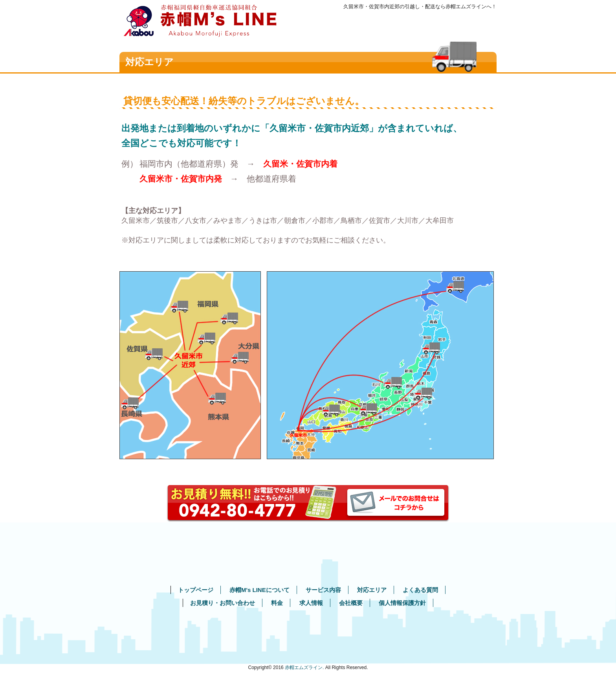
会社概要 (351, 603)
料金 (277, 603)
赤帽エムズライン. (304, 667)
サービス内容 (323, 590)
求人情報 (311, 603)
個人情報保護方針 (402, 603)
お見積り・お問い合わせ (223, 603)
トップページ (196, 590)
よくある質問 (420, 590)
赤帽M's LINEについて (259, 590)
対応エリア (372, 590)
